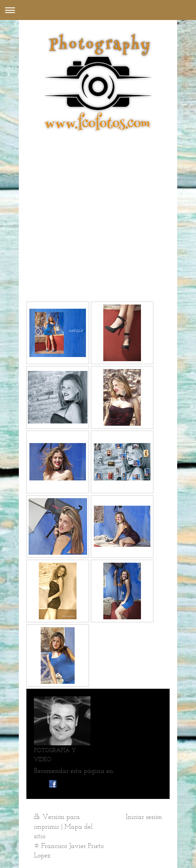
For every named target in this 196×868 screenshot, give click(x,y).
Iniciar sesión (144, 817)
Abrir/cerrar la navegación (98, 10)
